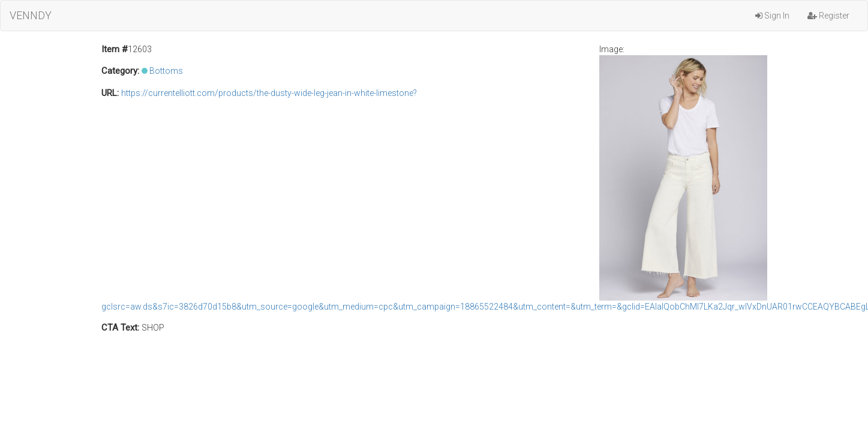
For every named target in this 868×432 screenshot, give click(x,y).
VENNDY (31, 15)
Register (828, 16)
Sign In (772, 16)
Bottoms (166, 71)
